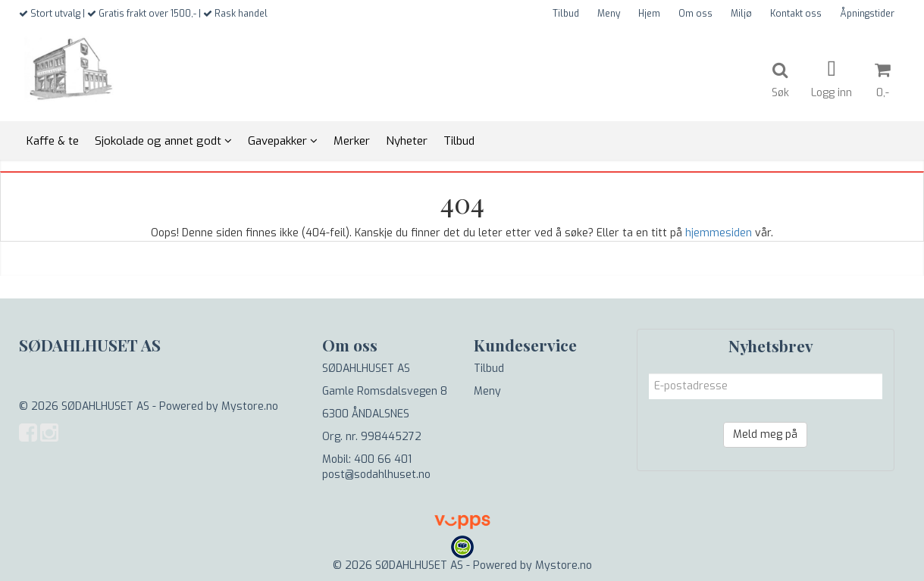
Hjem (649, 14)
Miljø (741, 14)
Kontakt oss (796, 14)
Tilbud (566, 14)
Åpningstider (867, 14)
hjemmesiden (719, 233)
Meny (609, 14)
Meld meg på (765, 434)
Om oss (695, 14)
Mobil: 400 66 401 (367, 459)
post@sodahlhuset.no (376, 475)
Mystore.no (250, 406)
